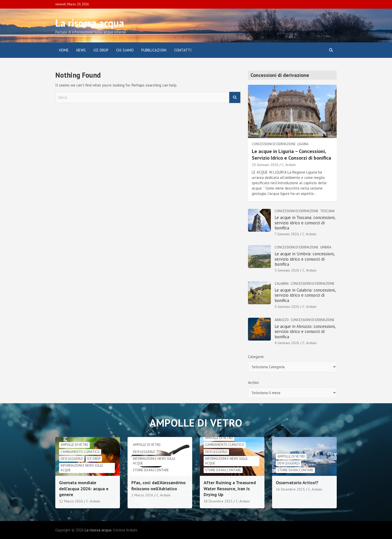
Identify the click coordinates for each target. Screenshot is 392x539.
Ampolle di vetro (74, 445)
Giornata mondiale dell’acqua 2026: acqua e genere (84, 489)
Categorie (256, 357)
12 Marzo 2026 (71, 501)
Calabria (282, 284)
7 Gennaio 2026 (287, 234)
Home (64, 50)
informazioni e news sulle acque (82, 468)
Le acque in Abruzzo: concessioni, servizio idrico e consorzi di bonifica (305, 332)
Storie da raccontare (151, 470)
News (81, 50)
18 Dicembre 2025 (218, 501)
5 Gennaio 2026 (287, 270)
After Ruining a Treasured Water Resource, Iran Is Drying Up (230, 489)
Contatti (183, 50)
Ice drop (94, 459)
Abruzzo (282, 320)
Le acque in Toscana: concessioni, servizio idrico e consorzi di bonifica (305, 223)
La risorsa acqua (90, 23)
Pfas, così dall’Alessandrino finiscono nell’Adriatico (158, 485)
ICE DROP (101, 50)
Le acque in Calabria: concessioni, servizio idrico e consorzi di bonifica (305, 295)
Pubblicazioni (154, 50)
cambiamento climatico (80, 452)
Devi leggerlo (72, 459)
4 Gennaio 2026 (287, 343)
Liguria (303, 144)
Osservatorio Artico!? (297, 483)
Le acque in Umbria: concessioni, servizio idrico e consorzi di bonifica (305, 259)
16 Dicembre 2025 (290, 489)
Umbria (326, 247)
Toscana (327, 211)
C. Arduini (289, 165)
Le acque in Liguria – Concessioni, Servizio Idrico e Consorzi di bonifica (291, 155)
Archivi (253, 383)
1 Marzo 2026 (142, 495)
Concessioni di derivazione (274, 144)
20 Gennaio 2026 (265, 165)
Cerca (235, 98)
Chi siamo (125, 50)
